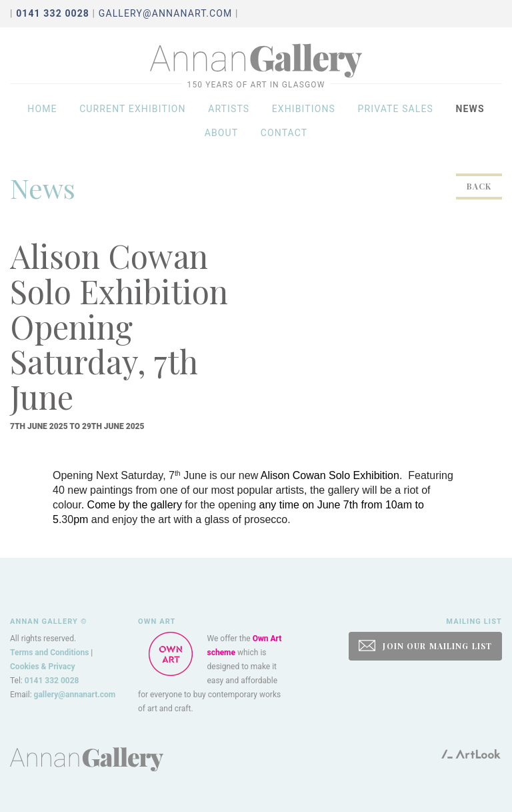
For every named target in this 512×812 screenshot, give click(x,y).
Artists (229, 115)
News (470, 115)
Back (479, 186)
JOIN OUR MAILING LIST (425, 646)
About (222, 139)
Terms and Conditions (49, 653)
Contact (284, 139)
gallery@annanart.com (166, 13)
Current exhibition (133, 115)
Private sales (396, 115)
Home (42, 115)
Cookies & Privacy (43, 667)
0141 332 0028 (52, 681)
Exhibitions (304, 115)
